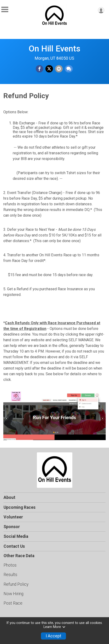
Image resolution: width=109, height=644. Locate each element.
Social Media (16, 536)
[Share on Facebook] (39, 69)
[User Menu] (101, 10)
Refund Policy (16, 584)
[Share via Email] (59, 69)
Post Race (13, 603)
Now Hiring (13, 594)
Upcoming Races (20, 507)
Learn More (55, 627)
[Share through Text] (69, 69)
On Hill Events (54, 49)
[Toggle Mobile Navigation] (5, 10)
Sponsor (12, 527)
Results (10, 575)
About (9, 497)
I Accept (53, 636)
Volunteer (13, 517)
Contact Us (14, 546)
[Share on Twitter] (49, 69)
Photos (10, 565)
